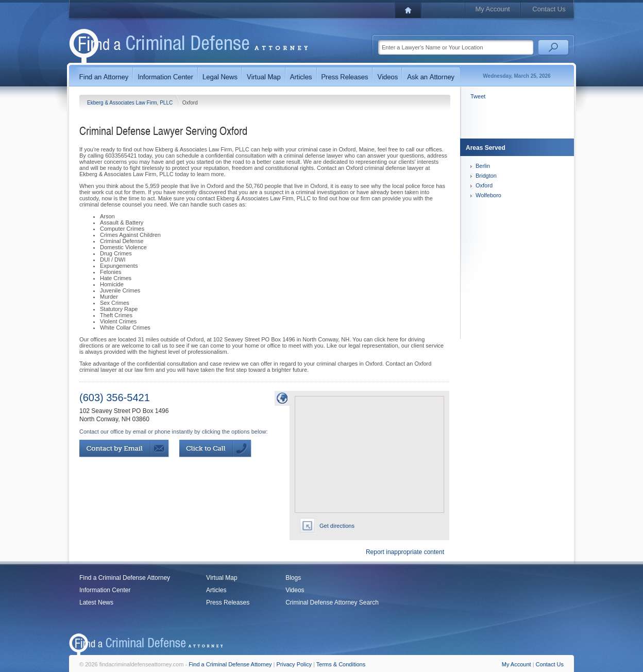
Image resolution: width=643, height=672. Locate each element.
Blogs (293, 578)
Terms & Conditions (341, 664)
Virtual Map (222, 578)
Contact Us (549, 9)
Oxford (484, 185)
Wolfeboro (488, 195)
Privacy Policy (294, 664)
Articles (216, 590)
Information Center (105, 590)
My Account (492, 9)
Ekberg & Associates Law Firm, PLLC (131, 103)
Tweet (478, 96)
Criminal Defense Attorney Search (332, 602)
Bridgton (486, 176)
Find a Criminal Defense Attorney (125, 578)
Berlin (483, 166)
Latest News (96, 602)
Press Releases (228, 602)
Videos (295, 590)
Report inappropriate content (405, 552)
